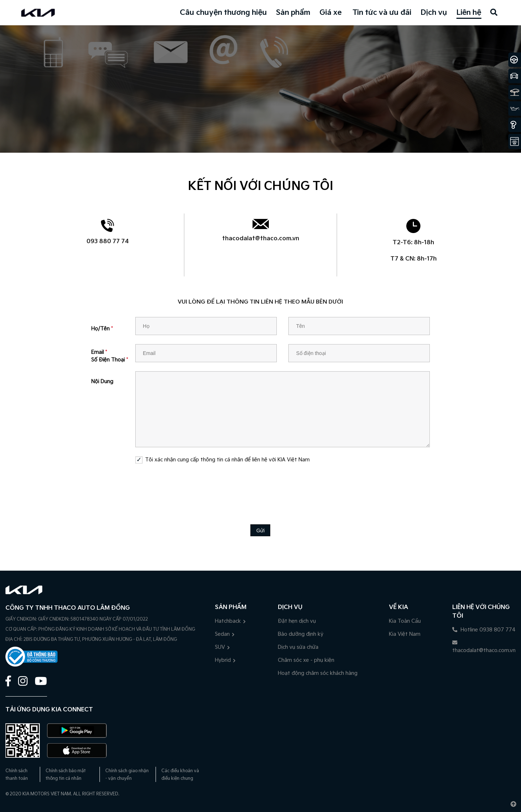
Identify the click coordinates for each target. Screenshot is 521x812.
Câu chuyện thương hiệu (223, 13)
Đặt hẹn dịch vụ (297, 621)
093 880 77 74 (108, 242)
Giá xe (331, 13)
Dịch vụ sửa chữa (298, 647)
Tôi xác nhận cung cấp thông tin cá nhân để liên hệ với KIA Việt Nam (227, 460)
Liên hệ (469, 13)
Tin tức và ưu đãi (382, 13)
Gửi (260, 530)
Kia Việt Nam (405, 634)
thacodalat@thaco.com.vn (261, 239)
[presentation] (260, 489)
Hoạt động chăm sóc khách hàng (318, 673)
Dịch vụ (434, 13)
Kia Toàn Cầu (405, 621)
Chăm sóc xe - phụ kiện (306, 660)
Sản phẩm (293, 13)
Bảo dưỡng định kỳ (301, 634)
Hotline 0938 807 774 (484, 630)
